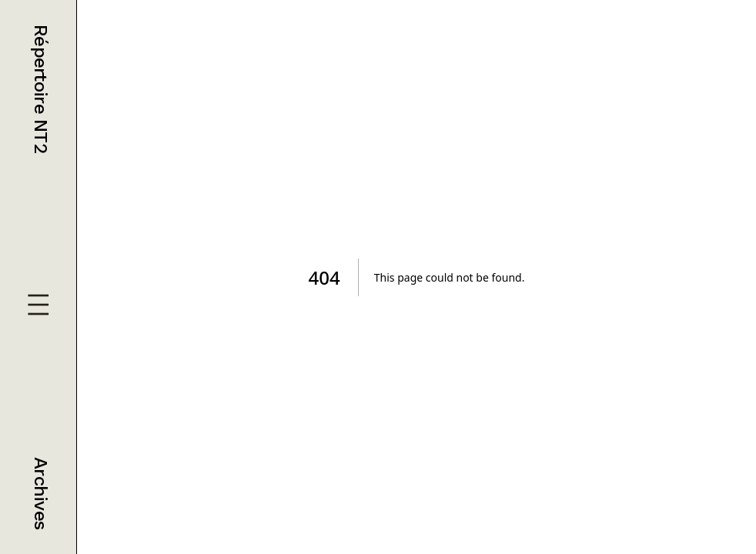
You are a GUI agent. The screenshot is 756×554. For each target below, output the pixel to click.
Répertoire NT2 (41, 89)
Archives (41, 493)
